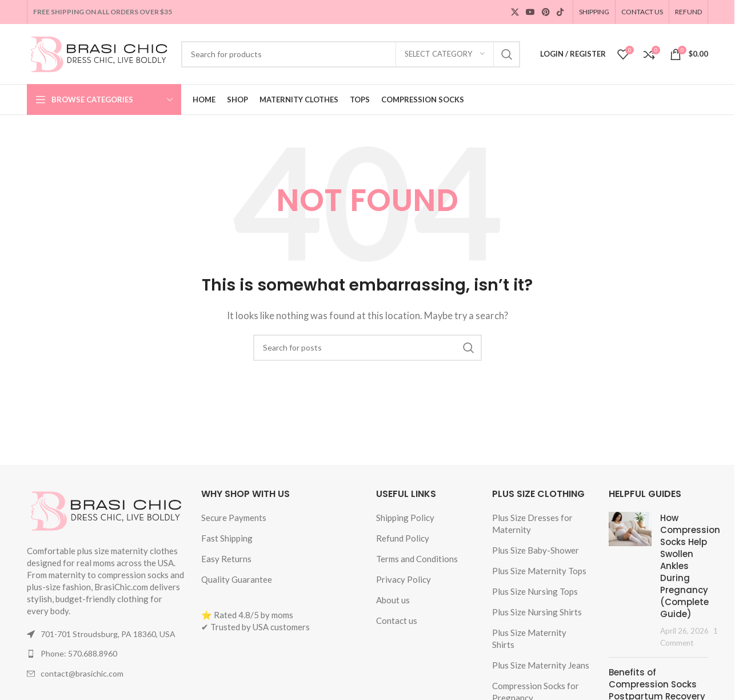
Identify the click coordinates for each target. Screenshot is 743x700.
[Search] (351, 54)
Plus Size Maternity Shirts (529, 639)
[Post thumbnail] (630, 580)
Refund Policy (403, 538)
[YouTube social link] (530, 12)
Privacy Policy (404, 579)
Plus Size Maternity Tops (539, 571)
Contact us (397, 621)
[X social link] (515, 12)
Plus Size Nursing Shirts (537, 612)
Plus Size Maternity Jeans (541, 665)
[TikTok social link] (560, 12)
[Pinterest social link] (546, 12)
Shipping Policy (405, 518)
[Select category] (445, 54)
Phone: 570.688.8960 (79, 653)
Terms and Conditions (417, 559)
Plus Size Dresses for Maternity (532, 524)
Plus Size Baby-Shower (536, 550)
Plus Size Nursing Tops (535, 591)
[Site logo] (98, 53)
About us (393, 600)
